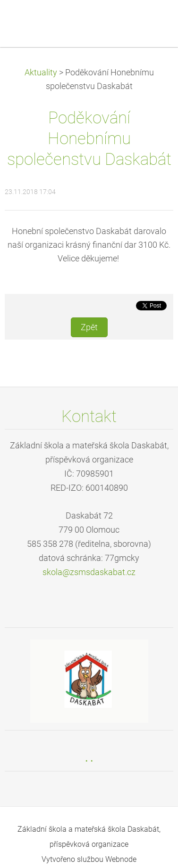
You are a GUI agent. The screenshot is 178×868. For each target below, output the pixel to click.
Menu (152, 21)
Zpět (89, 327)
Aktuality (41, 73)
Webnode (121, 859)
